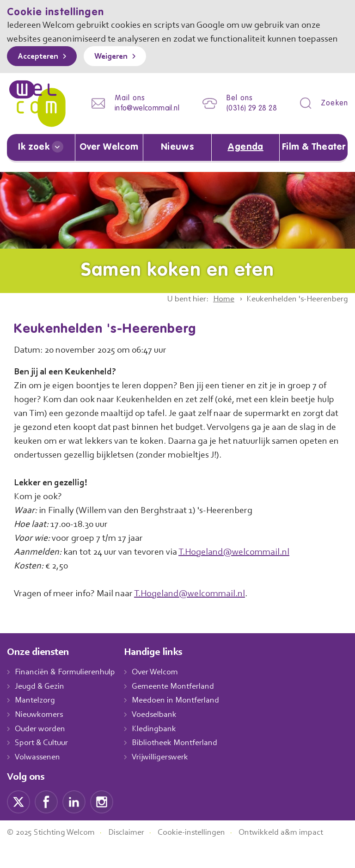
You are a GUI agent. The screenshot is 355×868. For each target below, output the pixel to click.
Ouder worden (41, 752)
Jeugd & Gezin (42, 710)
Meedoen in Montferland (183, 724)
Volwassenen (39, 781)
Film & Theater (314, 158)
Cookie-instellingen (202, 856)
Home (215, 309)
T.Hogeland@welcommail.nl (247, 575)
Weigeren (118, 71)
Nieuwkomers (40, 738)
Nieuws (177, 158)
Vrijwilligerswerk (167, 781)
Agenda (245, 158)
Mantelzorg (35, 724)
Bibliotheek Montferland (181, 766)
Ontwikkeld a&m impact (295, 856)
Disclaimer (134, 856)
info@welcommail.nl (140, 120)
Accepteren (40, 71)
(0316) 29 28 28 (249, 120)
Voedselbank (162, 738)
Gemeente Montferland (180, 710)
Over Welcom (109, 158)
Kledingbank (161, 752)
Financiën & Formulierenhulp (68, 696)
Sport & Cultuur (43, 766)
